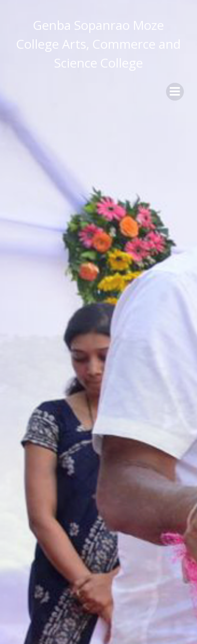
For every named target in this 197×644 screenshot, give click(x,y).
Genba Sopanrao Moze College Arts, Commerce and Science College (98, 44)
